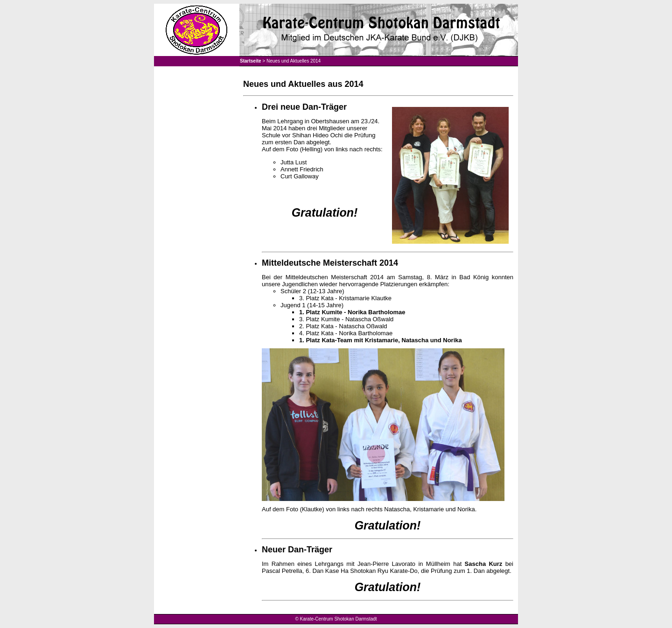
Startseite (251, 61)
